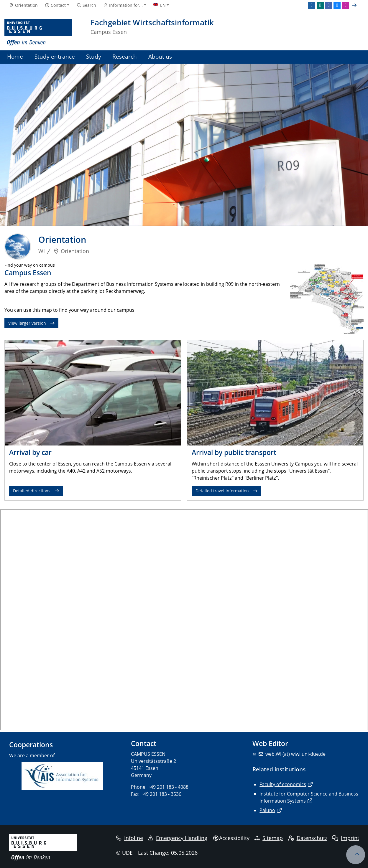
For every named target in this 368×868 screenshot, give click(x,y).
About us (160, 56)
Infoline (130, 838)
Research (125, 56)
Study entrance (55, 56)
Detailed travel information (222, 491)
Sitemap (269, 838)
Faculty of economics (283, 784)
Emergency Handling (178, 838)
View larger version (27, 323)
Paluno (267, 810)
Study (94, 56)
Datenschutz (308, 838)
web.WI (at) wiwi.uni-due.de (295, 754)
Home (15, 56)
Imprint (346, 838)
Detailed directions (32, 491)
